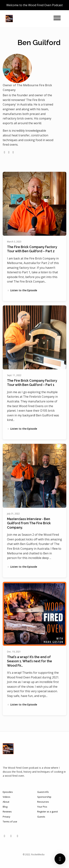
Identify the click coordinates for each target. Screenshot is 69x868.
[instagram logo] (9, 152)
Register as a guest (48, 812)
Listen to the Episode (22, 290)
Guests (41, 817)
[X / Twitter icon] (18, 836)
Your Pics (42, 807)
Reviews (7, 812)
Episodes (8, 792)
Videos (7, 797)
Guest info (43, 792)
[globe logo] (5, 152)
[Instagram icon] (5, 836)
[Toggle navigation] (57, 19)
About (6, 802)
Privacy (6, 817)
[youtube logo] (13, 152)
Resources (43, 802)
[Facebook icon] (11, 836)
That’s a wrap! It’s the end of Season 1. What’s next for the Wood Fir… (30, 661)
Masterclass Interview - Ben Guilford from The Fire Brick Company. (29, 523)
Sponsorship (44, 797)
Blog (5, 807)
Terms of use (10, 822)
